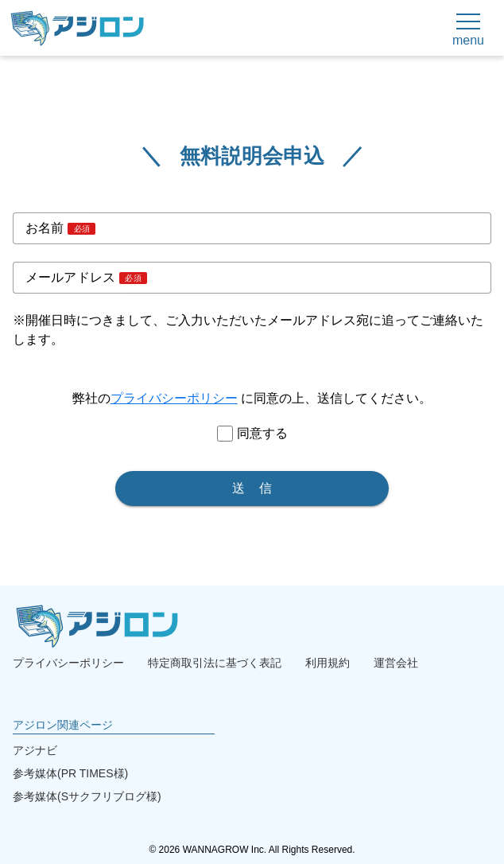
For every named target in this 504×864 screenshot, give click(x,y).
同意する (262, 433)
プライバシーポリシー (174, 398)
